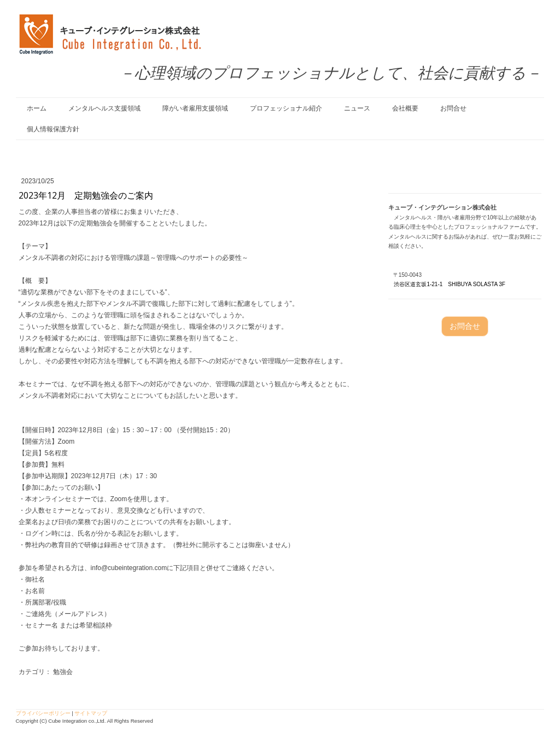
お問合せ (453, 108)
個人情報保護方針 (53, 129)
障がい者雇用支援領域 (195, 108)
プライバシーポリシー (43, 713)
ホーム (37, 108)
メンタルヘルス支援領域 (104, 108)
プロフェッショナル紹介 (286, 108)
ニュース (357, 108)
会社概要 (405, 108)
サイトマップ (91, 713)
